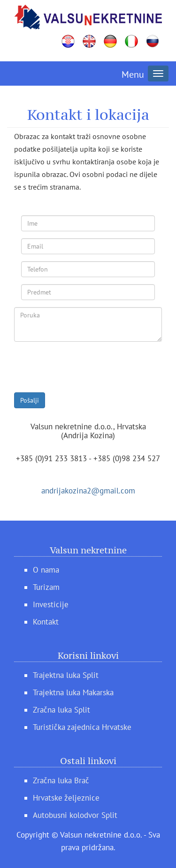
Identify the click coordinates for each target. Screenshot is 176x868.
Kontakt (46, 622)
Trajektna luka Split (66, 675)
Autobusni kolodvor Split (75, 815)
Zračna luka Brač (61, 780)
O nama (46, 570)
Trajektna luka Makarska (73, 692)
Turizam (46, 587)
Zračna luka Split (61, 710)
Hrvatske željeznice (66, 798)
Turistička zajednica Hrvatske (82, 727)
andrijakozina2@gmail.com (88, 491)
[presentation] (85, 367)
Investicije (51, 604)
